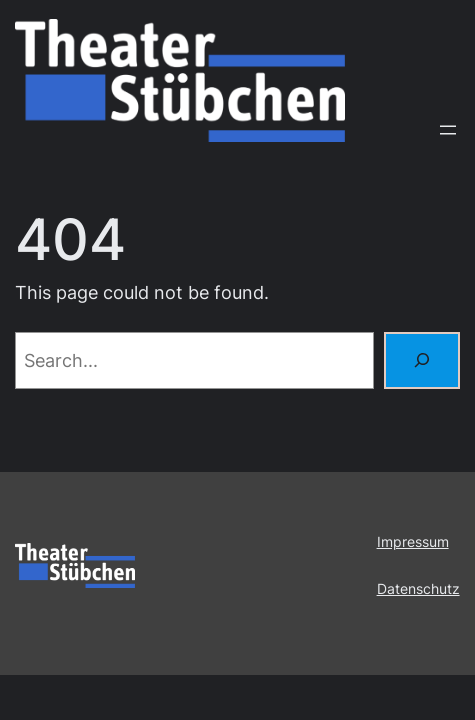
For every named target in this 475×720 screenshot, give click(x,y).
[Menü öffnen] (448, 130)
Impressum (413, 541)
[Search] (422, 360)
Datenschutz (418, 588)
